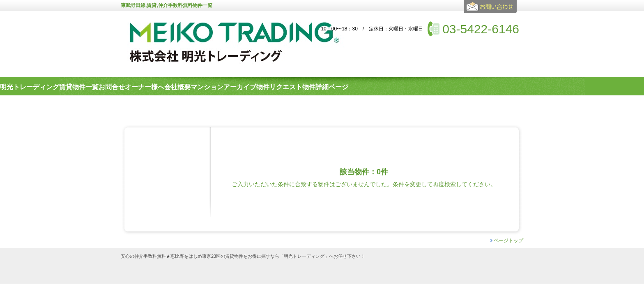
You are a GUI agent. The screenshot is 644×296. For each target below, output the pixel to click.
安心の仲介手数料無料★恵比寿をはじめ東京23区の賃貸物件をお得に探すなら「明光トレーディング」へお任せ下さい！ (243, 256)
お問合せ (491, 10)
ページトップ (508, 240)
